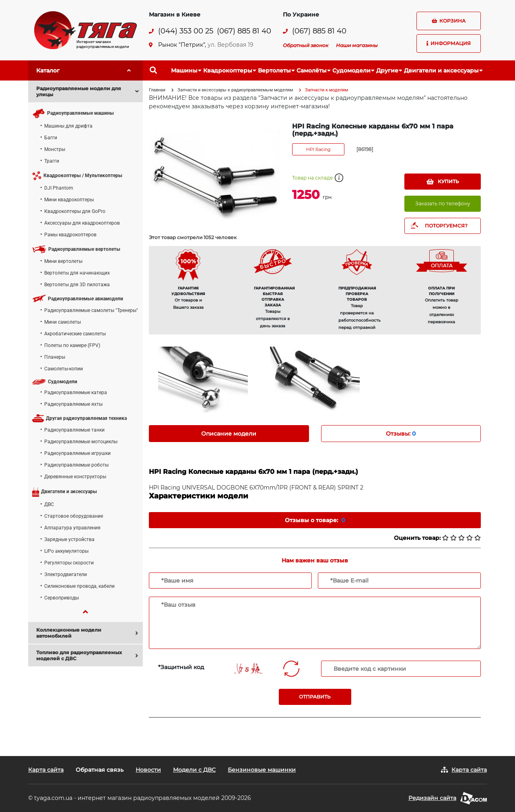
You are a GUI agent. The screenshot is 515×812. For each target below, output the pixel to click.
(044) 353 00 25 (186, 31)
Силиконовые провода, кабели (79, 586)
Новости (148, 770)
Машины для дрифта (68, 126)
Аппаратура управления (72, 528)
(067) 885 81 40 (244, 31)
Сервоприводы (62, 598)
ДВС (49, 504)
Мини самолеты (63, 322)
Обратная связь (100, 770)
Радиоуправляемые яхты (73, 404)
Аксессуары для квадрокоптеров (82, 223)
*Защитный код (181, 667)
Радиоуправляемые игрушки (77, 453)
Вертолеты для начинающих (77, 273)
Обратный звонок (306, 45)
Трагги (52, 161)
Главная (157, 90)
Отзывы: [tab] (401, 434)
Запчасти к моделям (327, 90)
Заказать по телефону (443, 204)
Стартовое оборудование (74, 516)
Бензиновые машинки (262, 770)
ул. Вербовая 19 (231, 45)
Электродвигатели (66, 574)
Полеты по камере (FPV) (72, 345)
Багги (51, 138)
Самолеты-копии (64, 369)
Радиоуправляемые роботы (76, 465)
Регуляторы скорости (69, 563)
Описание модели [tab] (229, 434)
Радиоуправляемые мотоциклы (81, 442)
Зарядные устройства (69, 539)
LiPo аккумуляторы (66, 551)
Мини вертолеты (63, 261)
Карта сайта (46, 770)
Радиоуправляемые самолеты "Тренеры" (91, 310)
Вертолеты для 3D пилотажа (77, 285)
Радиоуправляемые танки (74, 430)
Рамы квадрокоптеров (70, 235)
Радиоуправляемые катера (76, 393)
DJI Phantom (59, 188)
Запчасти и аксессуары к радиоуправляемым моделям (235, 90)
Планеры (55, 357)
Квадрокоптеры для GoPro (75, 211)
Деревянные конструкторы (75, 477)
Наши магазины (357, 45)
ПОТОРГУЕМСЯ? (446, 226)
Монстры (55, 149)
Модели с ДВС (194, 770)
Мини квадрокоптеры (69, 200)
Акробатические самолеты (75, 334)
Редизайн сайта (432, 798)
